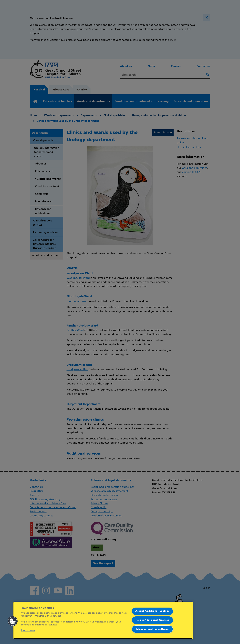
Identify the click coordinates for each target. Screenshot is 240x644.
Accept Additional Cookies (152, 611)
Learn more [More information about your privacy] (28, 630)
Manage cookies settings (152, 629)
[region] (103, 620)
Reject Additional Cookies (152, 620)
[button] (13, 621)
